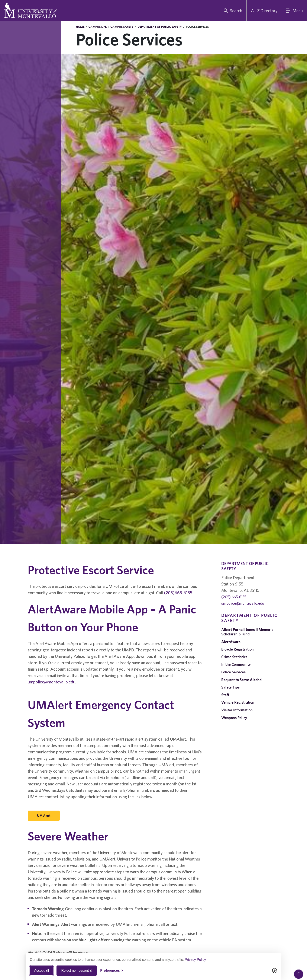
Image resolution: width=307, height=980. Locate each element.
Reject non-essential (77, 971)
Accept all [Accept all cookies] (41, 971)
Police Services (233, 672)
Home (80, 27)
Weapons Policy (234, 718)
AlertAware (231, 642)
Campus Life (98, 27)
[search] (232, 11)
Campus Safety (122, 27)
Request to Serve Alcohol (242, 680)
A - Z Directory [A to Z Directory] (264, 11)
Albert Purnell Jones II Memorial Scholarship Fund (248, 632)
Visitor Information (237, 710)
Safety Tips (230, 687)
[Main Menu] (295, 11)
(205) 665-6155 (234, 597)
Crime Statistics (234, 657)
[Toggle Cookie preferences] (112, 971)
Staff (225, 695)
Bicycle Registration (237, 649)
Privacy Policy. (196, 960)
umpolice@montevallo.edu (51, 682)
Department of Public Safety (160, 27)
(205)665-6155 (178, 593)
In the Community (236, 664)
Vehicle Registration (238, 702)
